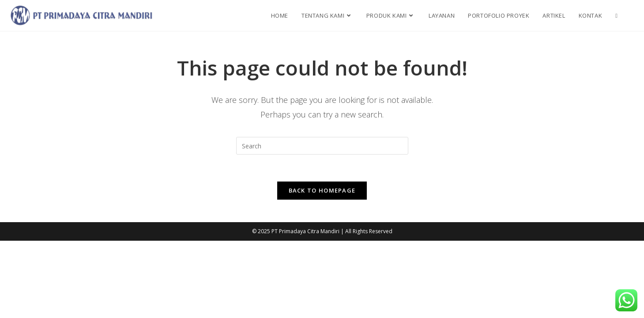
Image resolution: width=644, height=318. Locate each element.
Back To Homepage (322, 190)
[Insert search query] (322, 146)
